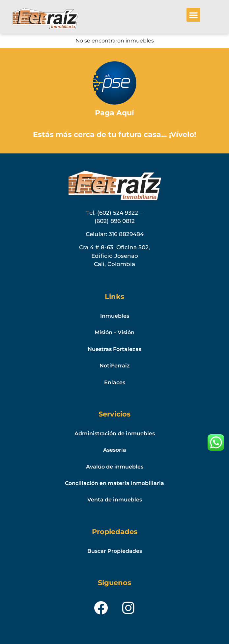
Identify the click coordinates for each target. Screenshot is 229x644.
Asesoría (115, 450)
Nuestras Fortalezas (114, 349)
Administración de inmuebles (115, 433)
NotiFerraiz (115, 366)
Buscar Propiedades (115, 551)
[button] (193, 15)
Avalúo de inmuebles (115, 467)
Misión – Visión (114, 332)
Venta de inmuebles (115, 500)
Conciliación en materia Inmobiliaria (114, 483)
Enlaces (115, 382)
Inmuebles (115, 316)
